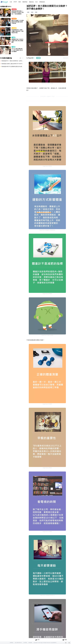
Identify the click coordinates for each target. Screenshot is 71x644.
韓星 (20, 2)
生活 (36, 2)
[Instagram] (69, 643)
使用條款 (12, 643)
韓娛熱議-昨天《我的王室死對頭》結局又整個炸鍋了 (13, 61)
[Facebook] (66, 643)
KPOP (15, 2)
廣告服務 (30, 643)
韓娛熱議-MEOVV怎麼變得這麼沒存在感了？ (13, 67)
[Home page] (4, 2)
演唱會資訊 (42, 2)
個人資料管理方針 (18, 643)
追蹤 (38, 58)
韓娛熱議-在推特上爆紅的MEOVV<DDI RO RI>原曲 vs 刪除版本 (13, 64)
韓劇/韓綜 (25, 2)
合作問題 (25, 643)
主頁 (11, 2)
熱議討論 (31, 2)
